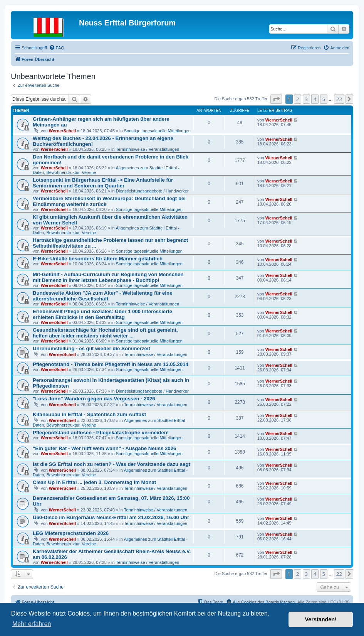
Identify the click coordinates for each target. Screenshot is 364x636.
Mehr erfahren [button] (32, 624)
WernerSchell (62, 131)
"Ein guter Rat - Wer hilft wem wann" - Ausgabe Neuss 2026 (104, 448)
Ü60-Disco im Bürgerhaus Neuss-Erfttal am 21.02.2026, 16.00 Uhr (111, 517)
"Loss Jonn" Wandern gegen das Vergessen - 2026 (94, 399)
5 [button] (324, 99)
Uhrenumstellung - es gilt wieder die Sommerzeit (91, 348)
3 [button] (306, 99)
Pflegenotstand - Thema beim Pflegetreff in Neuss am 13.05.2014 (111, 364)
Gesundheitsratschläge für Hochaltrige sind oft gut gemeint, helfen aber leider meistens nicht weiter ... (105, 333)
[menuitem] (57, 48)
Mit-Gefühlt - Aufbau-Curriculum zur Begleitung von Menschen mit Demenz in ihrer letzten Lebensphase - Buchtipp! (108, 277)
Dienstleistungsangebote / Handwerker (152, 191)
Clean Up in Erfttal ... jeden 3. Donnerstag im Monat (94, 482)
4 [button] (315, 99)
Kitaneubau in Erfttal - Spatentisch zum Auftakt (89, 414)
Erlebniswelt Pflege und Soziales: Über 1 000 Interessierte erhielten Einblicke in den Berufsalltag (102, 314)
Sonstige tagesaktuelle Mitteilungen (157, 131)
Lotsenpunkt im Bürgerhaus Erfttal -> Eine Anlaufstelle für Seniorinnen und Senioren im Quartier (103, 183)
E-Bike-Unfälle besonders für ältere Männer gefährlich (98, 259)
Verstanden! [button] (321, 619)
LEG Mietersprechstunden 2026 (71, 533)
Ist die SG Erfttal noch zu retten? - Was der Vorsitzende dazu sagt (112, 464)
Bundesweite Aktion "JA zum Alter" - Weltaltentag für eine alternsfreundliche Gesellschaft (103, 296)
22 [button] (339, 99)
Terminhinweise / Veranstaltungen (148, 149)
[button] (276, 99)
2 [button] (298, 99)
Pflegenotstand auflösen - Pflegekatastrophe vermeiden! (101, 433)
